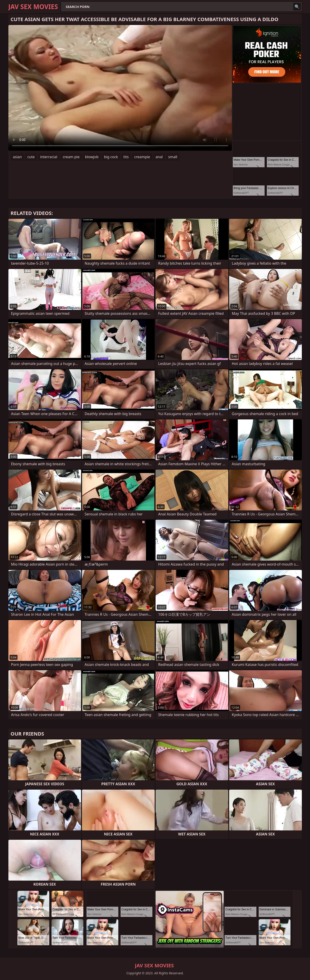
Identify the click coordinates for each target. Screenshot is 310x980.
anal (159, 157)
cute (31, 157)
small (173, 157)
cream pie (71, 157)
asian (17, 157)
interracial (49, 157)
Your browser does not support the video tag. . (120, 88)
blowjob (92, 157)
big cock (111, 157)
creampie (142, 157)
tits (126, 157)
